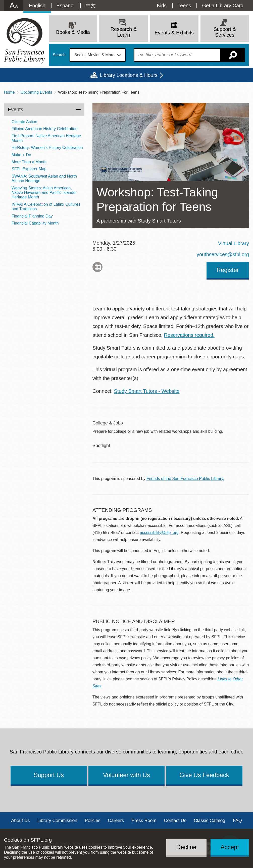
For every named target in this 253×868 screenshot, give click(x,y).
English (37, 6)
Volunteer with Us (127, 775)
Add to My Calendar (97, 267)
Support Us (49, 775)
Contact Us (175, 821)
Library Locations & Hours (129, 75)
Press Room (144, 821)
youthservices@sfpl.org (223, 254)
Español (66, 6)
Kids (162, 6)
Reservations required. (189, 335)
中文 (91, 6)
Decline (186, 847)
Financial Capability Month (35, 223)
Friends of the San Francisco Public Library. (185, 479)
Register (228, 270)
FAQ (237, 821)
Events (15, 110)
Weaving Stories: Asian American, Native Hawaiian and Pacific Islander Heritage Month (44, 193)
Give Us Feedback (204, 775)
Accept (230, 847)
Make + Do (21, 155)
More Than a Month (29, 162)
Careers (116, 821)
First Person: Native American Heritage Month (46, 138)
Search (59, 55)
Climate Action (24, 122)
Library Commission (57, 821)
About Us (20, 821)
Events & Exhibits (174, 33)
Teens (184, 6)
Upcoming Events (36, 92)
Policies (92, 821)
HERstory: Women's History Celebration (47, 148)
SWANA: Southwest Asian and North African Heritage (44, 178)
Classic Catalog (210, 821)
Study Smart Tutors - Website (147, 391)
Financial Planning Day (32, 216)
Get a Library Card (223, 6)
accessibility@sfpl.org (159, 533)
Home (9, 92)
